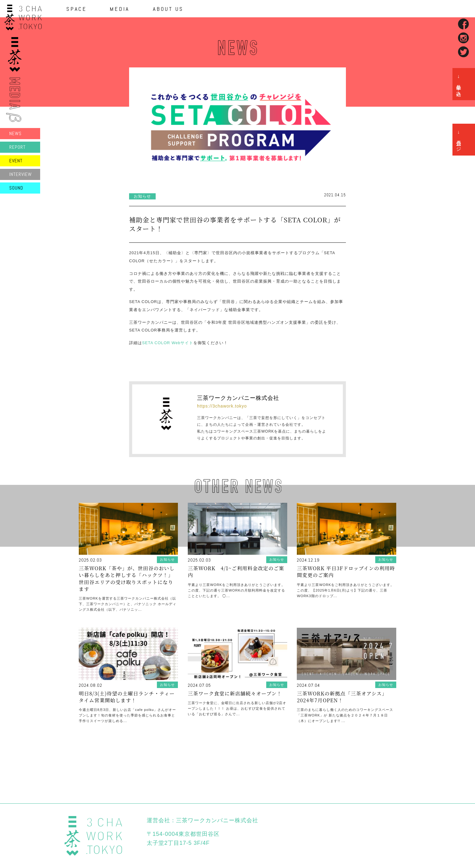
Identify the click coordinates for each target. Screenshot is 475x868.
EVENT (16, 161)
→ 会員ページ (459, 140)
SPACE (77, 9)
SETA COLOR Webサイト (168, 343)
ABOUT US (168, 9)
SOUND (16, 188)
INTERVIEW (21, 174)
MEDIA (120, 9)
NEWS (15, 133)
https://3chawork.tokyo (222, 406)
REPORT (17, 147)
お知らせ (142, 196)
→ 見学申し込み (459, 84)
